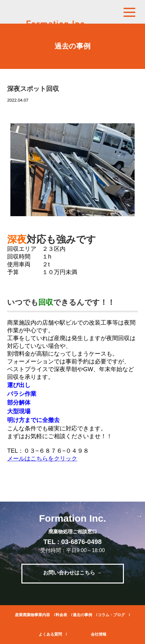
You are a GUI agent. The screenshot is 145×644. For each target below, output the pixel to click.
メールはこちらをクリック (42, 459)
